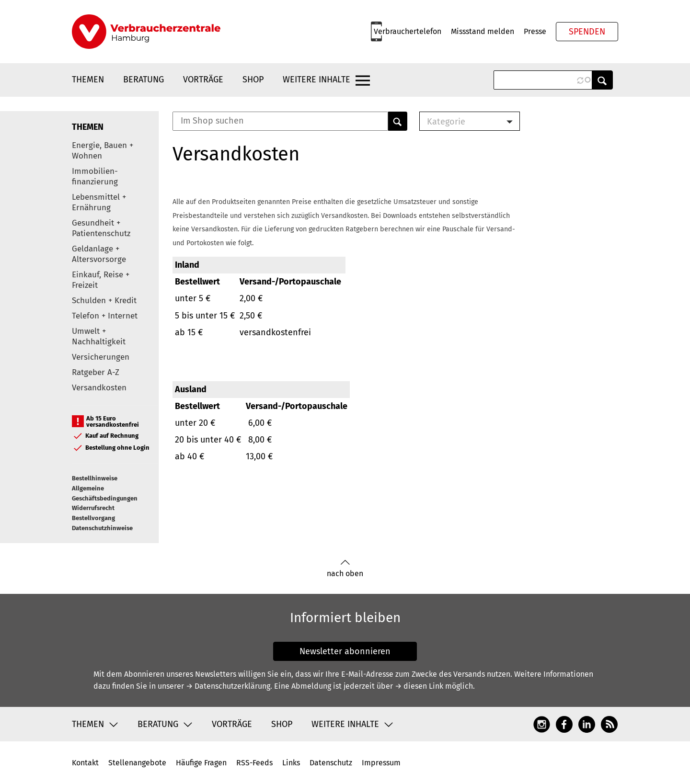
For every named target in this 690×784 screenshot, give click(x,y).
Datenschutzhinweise (102, 528)
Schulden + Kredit (104, 301)
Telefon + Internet (105, 316)
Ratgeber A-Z (96, 372)
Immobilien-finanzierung (95, 176)
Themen (88, 80)
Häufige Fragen (201, 763)
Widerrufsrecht (93, 508)
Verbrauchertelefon (408, 31)
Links (291, 763)
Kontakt (85, 763)
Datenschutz (331, 763)
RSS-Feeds (254, 763)
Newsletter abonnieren (345, 651)
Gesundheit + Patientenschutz (101, 228)
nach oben (345, 569)
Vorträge (203, 80)
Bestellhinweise (95, 478)
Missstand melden (483, 31)
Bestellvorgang (93, 518)
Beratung (144, 80)
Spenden (587, 32)
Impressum (381, 763)
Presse (535, 31)
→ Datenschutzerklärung (228, 686)
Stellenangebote (137, 763)
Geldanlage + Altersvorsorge (99, 254)
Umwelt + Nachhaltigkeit (99, 336)
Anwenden (602, 80)
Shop (253, 80)
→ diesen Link (419, 686)
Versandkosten (99, 388)
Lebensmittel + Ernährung (99, 202)
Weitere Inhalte (316, 80)
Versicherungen (101, 357)
